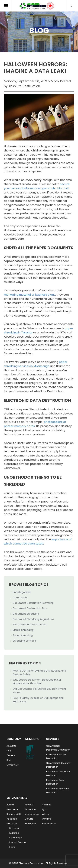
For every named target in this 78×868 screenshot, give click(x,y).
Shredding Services (24, 641)
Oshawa (47, 819)
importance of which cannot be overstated (38, 541)
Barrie (12, 847)
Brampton (30, 809)
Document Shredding (26, 614)
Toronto (29, 805)
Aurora (10, 805)
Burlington (30, 823)
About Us (11, 746)
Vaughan (12, 819)
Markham (12, 823)
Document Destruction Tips (30, 608)
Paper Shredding (23, 635)
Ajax (44, 809)
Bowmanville (49, 823)
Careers (11, 755)
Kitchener (14, 828)
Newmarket (12, 809)
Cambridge (15, 838)
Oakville (29, 819)
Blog (9, 760)
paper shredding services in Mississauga (36, 364)
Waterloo (14, 833)
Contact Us (13, 765)
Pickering (47, 805)
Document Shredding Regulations (33, 619)
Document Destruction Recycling (33, 603)
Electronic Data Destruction (30, 625)
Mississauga (32, 814)
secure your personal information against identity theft (37, 186)
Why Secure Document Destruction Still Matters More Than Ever (37, 682)
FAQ (9, 751)
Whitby (46, 814)
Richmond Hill (14, 814)
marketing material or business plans (30, 295)
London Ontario (17, 842)
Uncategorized (22, 592)
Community (20, 597)
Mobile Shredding (23, 630)
